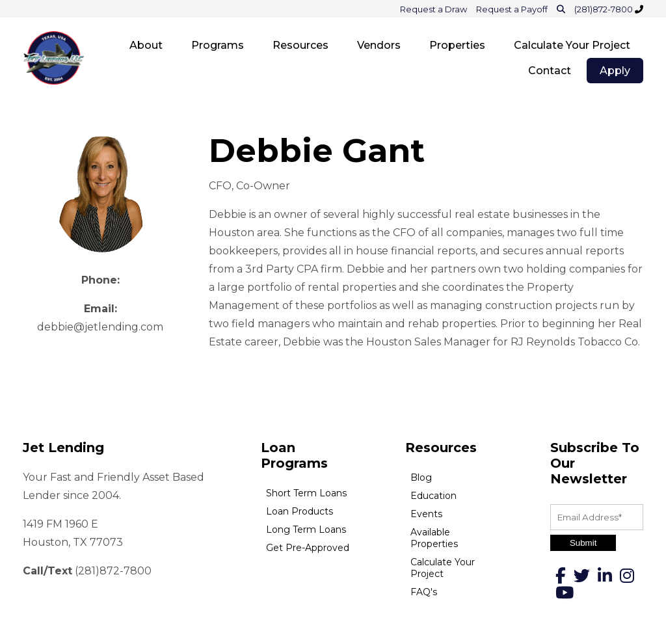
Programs (218, 45)
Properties (457, 45)
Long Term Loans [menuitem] (306, 530)
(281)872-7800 (605, 9)
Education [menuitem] (433, 496)
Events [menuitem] (426, 514)
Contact (550, 71)
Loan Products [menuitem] (300, 511)
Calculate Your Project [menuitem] (443, 568)
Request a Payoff (512, 9)
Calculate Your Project (572, 45)
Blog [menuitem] (421, 477)
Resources (300, 45)
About (146, 45)
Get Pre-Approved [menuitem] (308, 548)
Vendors (379, 45)
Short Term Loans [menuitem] (306, 493)
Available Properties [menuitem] (434, 538)
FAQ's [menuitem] (424, 592)
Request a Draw (433, 9)
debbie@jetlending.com (100, 327)
